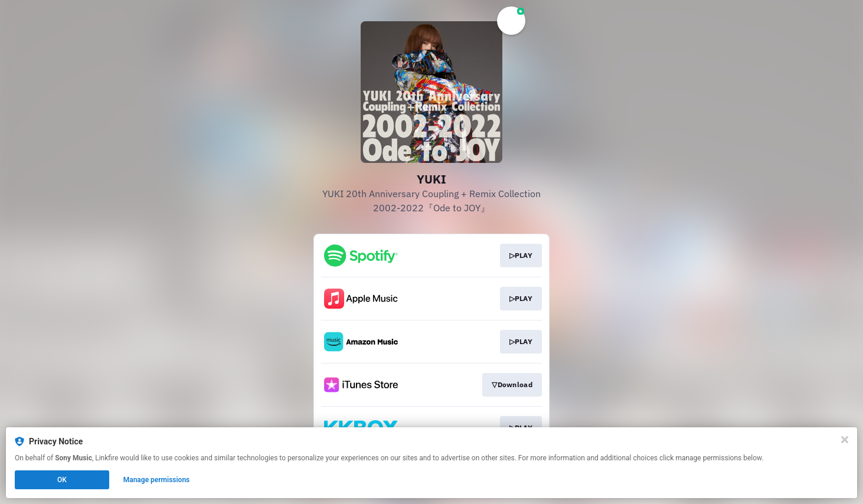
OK (62, 480)
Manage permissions (157, 480)
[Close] (845, 440)
